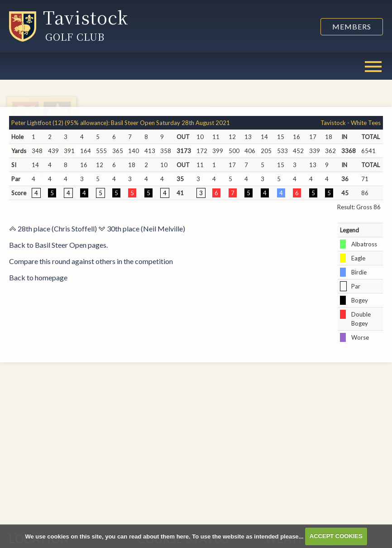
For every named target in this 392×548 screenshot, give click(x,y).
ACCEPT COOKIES (336, 536)
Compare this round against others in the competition (91, 261)
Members (352, 26)
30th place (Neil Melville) (142, 228)
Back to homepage (38, 277)
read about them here (159, 536)
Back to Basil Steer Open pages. (58, 245)
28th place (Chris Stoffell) (53, 228)
